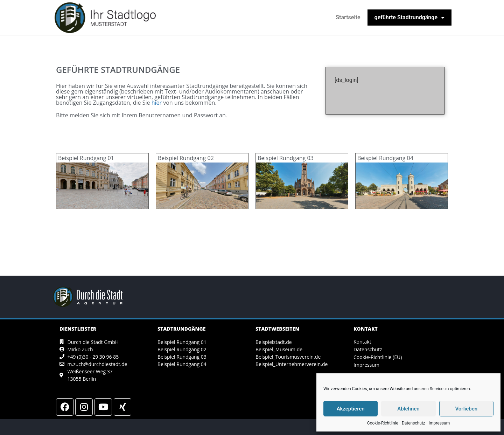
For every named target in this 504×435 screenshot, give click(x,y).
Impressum (439, 423)
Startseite (348, 17)
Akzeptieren (351, 409)
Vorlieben (466, 409)
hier (157, 103)
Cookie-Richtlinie (383, 423)
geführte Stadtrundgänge (409, 18)
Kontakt (362, 342)
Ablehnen (408, 409)
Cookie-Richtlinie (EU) (378, 357)
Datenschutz (414, 423)
